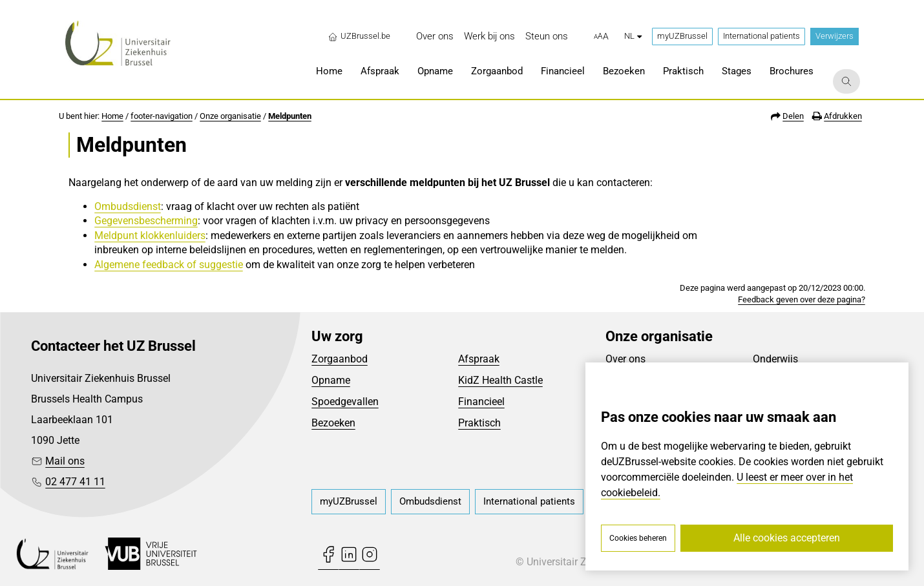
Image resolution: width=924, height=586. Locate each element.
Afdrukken (843, 116)
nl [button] (633, 36)
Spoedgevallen (345, 402)
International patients (761, 36)
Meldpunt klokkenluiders (150, 235)
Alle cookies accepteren (787, 538)
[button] (601, 37)
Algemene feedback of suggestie (169, 265)
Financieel (481, 402)
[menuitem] (435, 37)
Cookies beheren (638, 538)
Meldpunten (290, 116)
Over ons (625, 359)
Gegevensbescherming (146, 221)
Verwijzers (835, 36)
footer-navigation (162, 116)
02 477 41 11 (75, 482)
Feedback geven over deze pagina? (802, 299)
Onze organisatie (230, 116)
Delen (793, 116)
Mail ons (65, 461)
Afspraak (479, 359)
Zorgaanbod (340, 359)
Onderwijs (775, 359)
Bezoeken (333, 423)
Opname (331, 380)
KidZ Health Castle (500, 380)
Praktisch (479, 423)
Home (112, 116)
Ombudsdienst (128, 206)
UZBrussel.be (359, 36)
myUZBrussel (682, 36)
